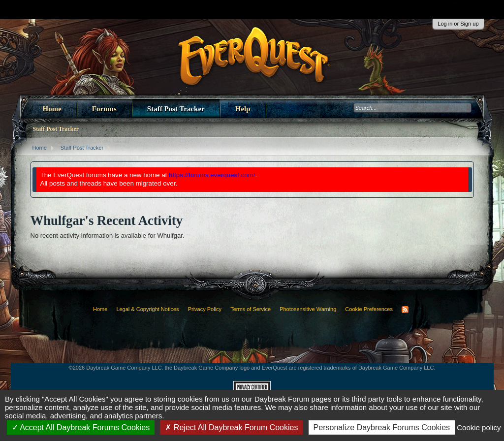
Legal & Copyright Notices (147, 309)
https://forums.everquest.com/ (212, 175)
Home (52, 109)
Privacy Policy (205, 309)
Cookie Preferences (369, 309)
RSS (405, 310)
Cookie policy (479, 427)
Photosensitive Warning (308, 309)
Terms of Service (251, 309)
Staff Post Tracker (176, 109)
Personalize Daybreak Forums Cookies (382, 427)
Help (243, 109)
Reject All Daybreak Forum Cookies (231, 427)
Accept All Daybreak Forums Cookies (81, 427)
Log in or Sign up (458, 24)
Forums (104, 109)
